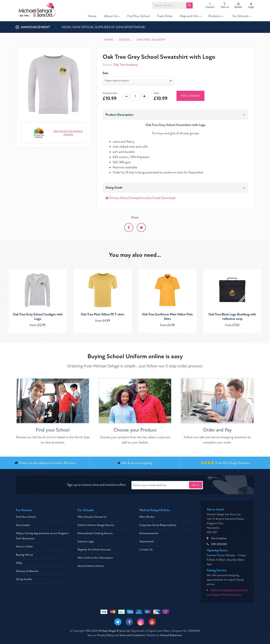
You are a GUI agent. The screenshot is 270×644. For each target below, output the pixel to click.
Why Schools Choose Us (92, 517)
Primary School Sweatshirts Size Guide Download (140, 198)
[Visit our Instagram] (141, 622)
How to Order (24, 546)
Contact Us (146, 550)
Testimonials (147, 541)
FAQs (19, 563)
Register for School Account (94, 550)
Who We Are (147, 517)
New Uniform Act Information (95, 558)
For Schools (242, 16)
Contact (210, 6)
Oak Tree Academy (126, 65)
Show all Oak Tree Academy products (68, 133)
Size (105, 73)
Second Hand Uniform (91, 566)
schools (51, 437)
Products (216, 16)
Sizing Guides (24, 579)
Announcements (149, 533)
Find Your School (139, 16)
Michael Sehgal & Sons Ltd (114, 631)
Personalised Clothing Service (95, 533)
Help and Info (191, 16)
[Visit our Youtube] (152, 622)
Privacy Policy (105, 635)
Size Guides (23, 525)
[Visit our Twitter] (118, 622)
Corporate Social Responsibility (158, 525)
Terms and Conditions (132, 635)
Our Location (219, 538)
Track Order (165, 16)
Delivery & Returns (27, 571)
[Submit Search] (189, 5)
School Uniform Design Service (96, 525)
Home (92, 16)
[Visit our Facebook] (129, 622)
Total (156, 93)
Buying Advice (24, 555)
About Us (112, 16)
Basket (238, 6)
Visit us (225, 6)
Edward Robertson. (171, 635)
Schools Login (86, 541)
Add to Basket (191, 96)
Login (251, 6)
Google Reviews (239, 463)
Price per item (110, 93)
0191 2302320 (219, 544)
